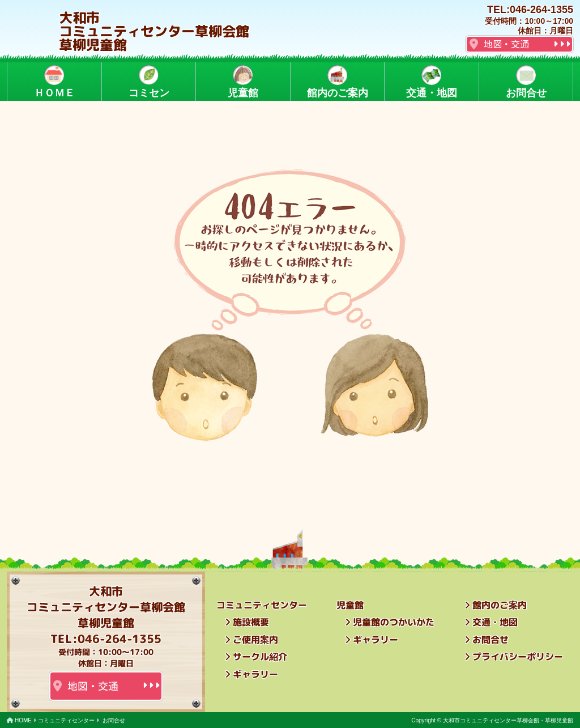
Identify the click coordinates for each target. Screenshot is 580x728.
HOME (23, 720)
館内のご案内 (337, 82)
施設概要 (251, 622)
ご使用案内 (255, 640)
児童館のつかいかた (394, 622)
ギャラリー (255, 674)
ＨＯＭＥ (54, 82)
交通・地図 (432, 82)
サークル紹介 (260, 657)
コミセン (148, 82)
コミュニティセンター (66, 720)
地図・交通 (506, 44)
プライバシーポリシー (518, 657)
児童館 (243, 82)
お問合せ (526, 82)
